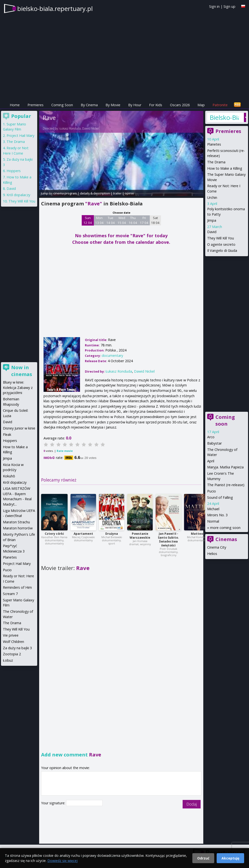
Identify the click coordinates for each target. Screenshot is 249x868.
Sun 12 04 (88, 220)
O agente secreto (221, 244)
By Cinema (89, 105)
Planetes (214, 144)
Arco (211, 437)
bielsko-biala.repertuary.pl (55, 9)
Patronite (220, 105)
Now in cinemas (22, 371)
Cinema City (217, 547)
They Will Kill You (221, 238)
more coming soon (225, 528)
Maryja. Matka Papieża (225, 467)
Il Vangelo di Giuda (222, 250)
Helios (212, 554)
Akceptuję (230, 858)
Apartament (83, 534)
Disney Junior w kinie (19, 428)
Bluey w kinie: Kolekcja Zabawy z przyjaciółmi (18, 387)
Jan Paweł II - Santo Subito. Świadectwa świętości (168, 539)
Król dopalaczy (18, 195)
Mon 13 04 (99, 220)
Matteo (197, 534)
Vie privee (11, 635)
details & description (95, 193)
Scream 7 (10, 594)
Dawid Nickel (91, 128)
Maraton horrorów (18, 528)
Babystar (214, 443)
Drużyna (112, 534)
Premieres (36, 105)
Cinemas (226, 539)
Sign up (229, 6)
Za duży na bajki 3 (17, 648)
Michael (213, 509)
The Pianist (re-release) (226, 485)
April (211, 461)
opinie (129, 193)
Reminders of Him (17, 587)
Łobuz (8, 660)
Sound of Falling (220, 497)
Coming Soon (62, 105)
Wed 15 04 (122, 220)
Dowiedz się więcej (62, 861)
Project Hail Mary (20, 136)
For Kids (156, 105)
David (212, 232)
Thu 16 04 (133, 220)
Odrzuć (203, 858)
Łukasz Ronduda (70, 128)
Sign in (214, 6)
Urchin (212, 197)
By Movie (113, 105)
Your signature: (54, 803)
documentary (112, 355)
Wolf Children (13, 642)
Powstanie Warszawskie (140, 536)
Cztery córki (54, 534)
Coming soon (225, 420)
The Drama (216, 162)
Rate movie (65, 451)
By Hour (135, 105)
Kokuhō (9, 476)
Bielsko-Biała (224, 117)
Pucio (212, 491)
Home (15, 105)
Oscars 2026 (180, 105)
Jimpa (212, 220)
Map (201, 105)
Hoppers (14, 171)
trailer (117, 193)
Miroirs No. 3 (217, 515)
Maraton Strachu (16, 522)
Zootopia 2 (12, 654)
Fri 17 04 (144, 220)
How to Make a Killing (225, 168)
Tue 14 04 (111, 220)
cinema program (65, 193)
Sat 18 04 (155, 220)
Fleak (7, 434)
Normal (213, 521)
